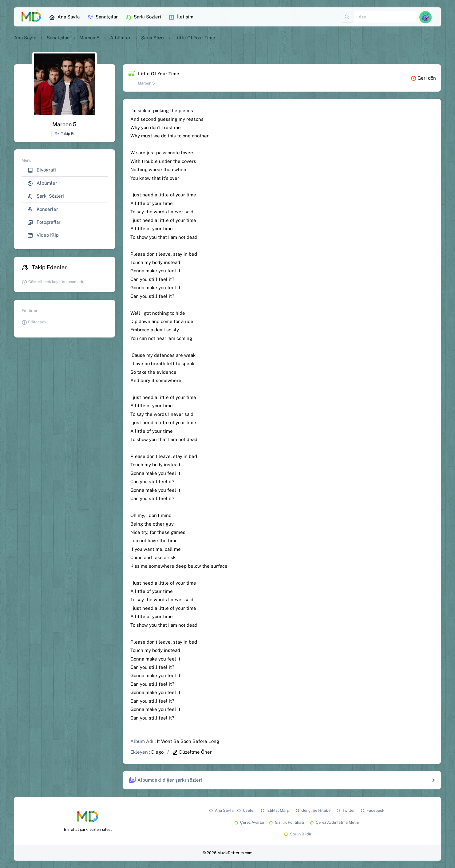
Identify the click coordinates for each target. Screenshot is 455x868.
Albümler (120, 38)
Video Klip (43, 235)
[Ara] (386, 17)
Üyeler (245, 810)
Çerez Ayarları (249, 822)
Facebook (372, 810)
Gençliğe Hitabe (313, 810)
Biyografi (42, 170)
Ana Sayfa (64, 17)
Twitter (345, 810)
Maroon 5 (89, 38)
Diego (157, 752)
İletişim (181, 17)
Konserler (43, 209)
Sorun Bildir (297, 834)
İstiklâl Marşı (275, 810)
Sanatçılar (102, 17)
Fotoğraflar (44, 222)
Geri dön (423, 78)
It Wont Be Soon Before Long (188, 741)
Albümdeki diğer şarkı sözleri (165, 780)
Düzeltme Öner (192, 752)
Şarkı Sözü (152, 38)
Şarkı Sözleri (143, 17)
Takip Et (64, 134)
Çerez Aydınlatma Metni (334, 822)
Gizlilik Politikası (286, 822)
